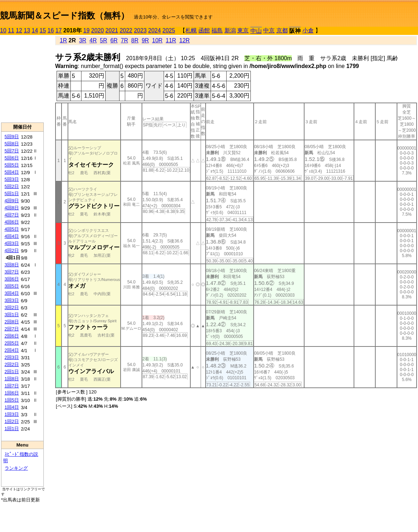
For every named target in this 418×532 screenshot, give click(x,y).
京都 (282, 30)
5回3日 (12, 179)
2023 (140, 30)
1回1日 (12, 429)
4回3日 (12, 243)
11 (11, 30)
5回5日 (12, 165)
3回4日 (12, 293)
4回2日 (12, 251)
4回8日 (12, 208)
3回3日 (12, 300)
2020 (97, 30)
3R (83, 40)
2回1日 (12, 372)
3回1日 (12, 315)
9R (145, 40)
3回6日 (12, 279)
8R (135, 40)
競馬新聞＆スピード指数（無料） (65, 15)
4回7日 (12, 215)
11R (171, 40)
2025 (169, 30)
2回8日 (12, 322)
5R (104, 40)
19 (86, 30)
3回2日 (12, 307)
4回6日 (12, 222)
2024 (154, 30)
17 (59, 30)
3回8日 (12, 265)
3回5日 (12, 286)
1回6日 (12, 393)
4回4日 (12, 236)
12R (184, 40)
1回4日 (12, 407)
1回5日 (12, 400)
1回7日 (12, 386)
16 (51, 30)
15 (43, 30)
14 (35, 30)
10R (157, 40)
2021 (112, 30)
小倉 (308, 30)
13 (27, 30)
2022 (126, 30)
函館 (204, 30)
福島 (217, 30)
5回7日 (12, 151)
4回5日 (12, 229)
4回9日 (12, 201)
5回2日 (12, 186)
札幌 (191, 30)
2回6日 (12, 336)
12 (19, 30)
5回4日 (12, 172)
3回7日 (12, 272)
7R (125, 40)
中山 (256, 31)
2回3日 (12, 357)
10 (3, 30)
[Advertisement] (22, 79)
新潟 (230, 30)
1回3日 (12, 414)
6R (114, 40)
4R (93, 40)
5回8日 (12, 144)
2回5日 (12, 343)
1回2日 (12, 421)
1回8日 (12, 379)
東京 (243, 30)
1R (63, 40)
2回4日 (12, 350)
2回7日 (12, 329)
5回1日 (12, 194)
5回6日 (12, 158)
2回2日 (12, 364)
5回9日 (12, 137)
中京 (269, 30)
